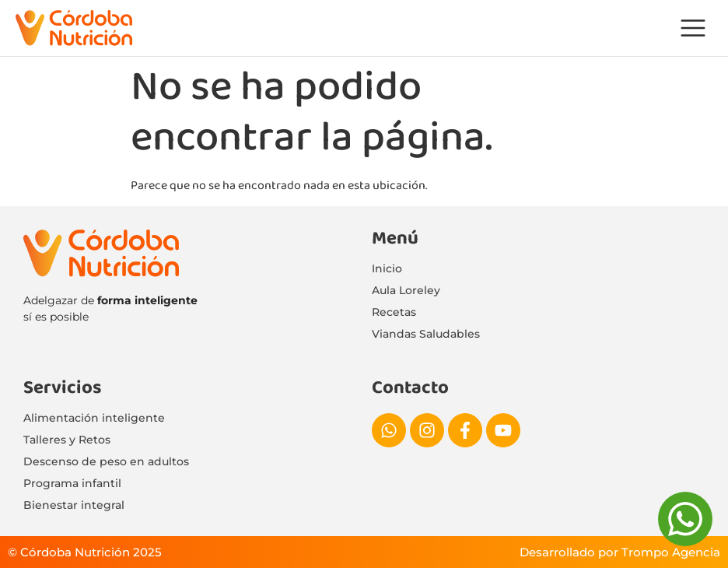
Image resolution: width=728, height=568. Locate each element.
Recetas (394, 312)
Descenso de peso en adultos (106, 461)
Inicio (387, 268)
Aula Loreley (406, 290)
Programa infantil (72, 483)
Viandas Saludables (426, 334)
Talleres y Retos (67, 440)
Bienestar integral (74, 505)
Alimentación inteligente (94, 418)
